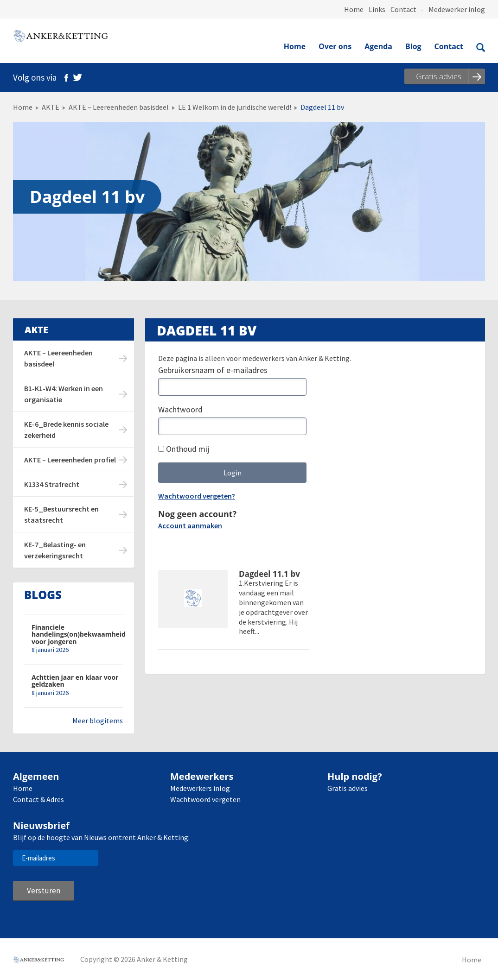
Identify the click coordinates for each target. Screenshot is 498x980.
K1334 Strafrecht (52, 484)
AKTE (51, 107)
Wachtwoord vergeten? (197, 496)
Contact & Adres (38, 799)
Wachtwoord (180, 409)
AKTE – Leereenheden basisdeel (119, 107)
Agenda (378, 46)
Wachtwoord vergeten (205, 799)
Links (377, 9)
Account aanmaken (190, 525)
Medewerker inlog (457, 9)
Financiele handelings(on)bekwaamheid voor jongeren (77, 634)
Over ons (335, 46)
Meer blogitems (98, 721)
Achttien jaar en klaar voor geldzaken (75, 681)
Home (354, 9)
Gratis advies (348, 788)
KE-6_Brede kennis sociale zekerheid (66, 430)
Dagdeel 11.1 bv (269, 574)
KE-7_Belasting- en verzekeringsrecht (55, 550)
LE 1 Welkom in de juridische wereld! (235, 107)
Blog (413, 46)
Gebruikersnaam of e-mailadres (213, 370)
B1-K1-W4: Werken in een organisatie (64, 394)
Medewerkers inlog (200, 788)
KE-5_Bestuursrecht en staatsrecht (61, 514)
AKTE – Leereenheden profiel (70, 460)
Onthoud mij (184, 449)
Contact (403, 9)
